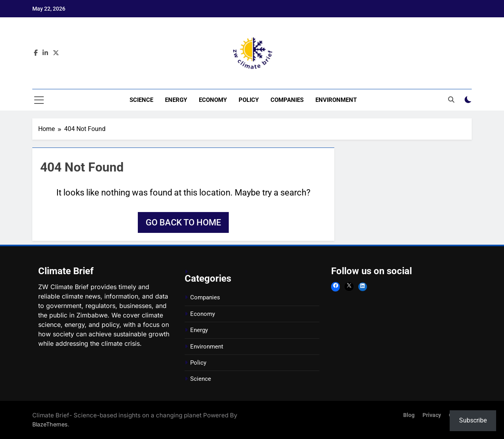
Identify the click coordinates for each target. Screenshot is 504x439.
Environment (336, 100)
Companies (287, 100)
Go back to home (183, 222)
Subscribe (473, 420)
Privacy (432, 415)
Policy (249, 100)
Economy (213, 100)
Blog (409, 415)
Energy (176, 100)
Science (141, 100)
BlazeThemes (50, 424)
